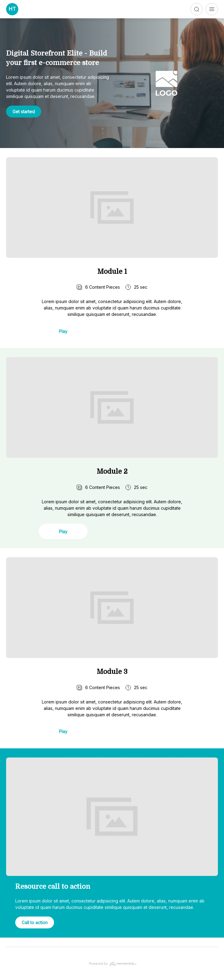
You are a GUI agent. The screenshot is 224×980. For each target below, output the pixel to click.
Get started (24, 112)
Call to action (35, 922)
